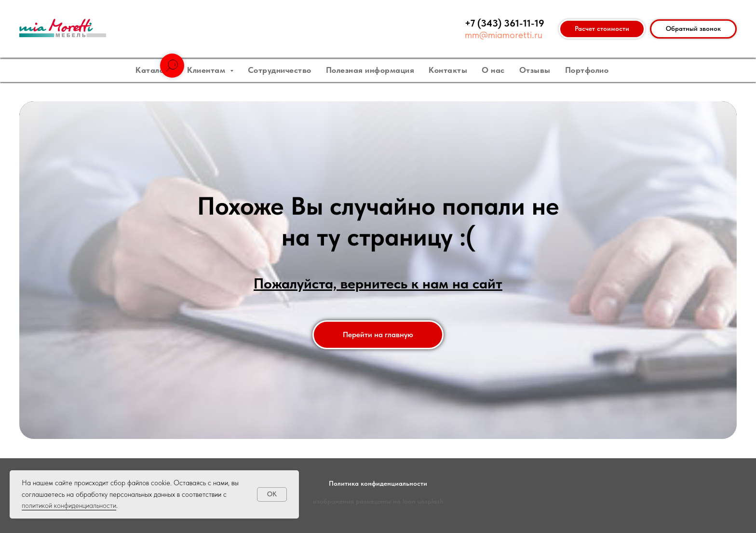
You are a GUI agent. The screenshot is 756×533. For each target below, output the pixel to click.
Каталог (153, 70)
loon (409, 501)
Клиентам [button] (207, 70)
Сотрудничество (280, 70)
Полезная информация (370, 70)
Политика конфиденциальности (378, 483)
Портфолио (587, 70)
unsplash (431, 501)
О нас (493, 70)
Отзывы (535, 70)
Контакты (448, 70)
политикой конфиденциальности (69, 506)
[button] (693, 29)
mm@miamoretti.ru (504, 35)
